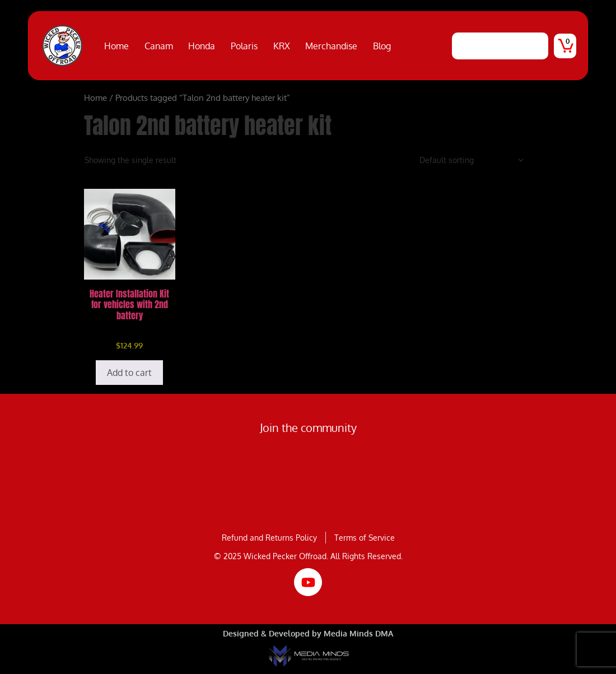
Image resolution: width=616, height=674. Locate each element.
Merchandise (331, 46)
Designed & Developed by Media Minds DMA (308, 633)
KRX (282, 46)
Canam (159, 46)
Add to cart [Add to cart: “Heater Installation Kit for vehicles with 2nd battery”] (129, 373)
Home (116, 46)
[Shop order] (472, 160)
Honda (202, 46)
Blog (382, 46)
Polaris (244, 46)
